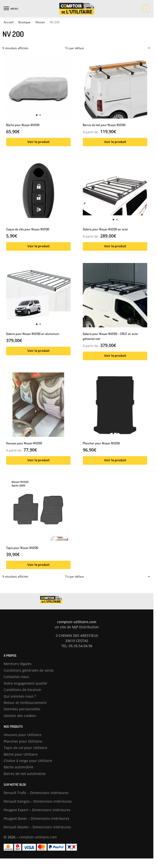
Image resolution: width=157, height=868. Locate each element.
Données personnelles (22, 709)
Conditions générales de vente (29, 670)
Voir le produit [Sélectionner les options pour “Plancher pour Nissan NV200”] (115, 460)
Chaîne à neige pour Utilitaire (28, 761)
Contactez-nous (16, 677)
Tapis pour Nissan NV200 (22, 548)
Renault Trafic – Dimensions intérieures (36, 793)
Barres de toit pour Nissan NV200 (104, 125)
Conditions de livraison (23, 690)
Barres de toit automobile (25, 774)
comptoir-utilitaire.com (38, 837)
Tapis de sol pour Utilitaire (25, 748)
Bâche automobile (18, 767)
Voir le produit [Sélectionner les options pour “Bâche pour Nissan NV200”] (38, 142)
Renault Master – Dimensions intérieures (37, 827)
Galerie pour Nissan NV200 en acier (105, 229)
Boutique (24, 22)
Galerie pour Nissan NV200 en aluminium (33, 334)
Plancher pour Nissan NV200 (101, 443)
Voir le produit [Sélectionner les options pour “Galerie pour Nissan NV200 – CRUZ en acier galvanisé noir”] (115, 356)
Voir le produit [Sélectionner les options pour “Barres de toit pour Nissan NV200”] (115, 142)
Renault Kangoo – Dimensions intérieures (38, 801)
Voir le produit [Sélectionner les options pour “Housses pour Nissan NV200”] (38, 460)
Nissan (40, 22)
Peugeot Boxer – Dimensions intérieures (36, 818)
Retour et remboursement (25, 703)
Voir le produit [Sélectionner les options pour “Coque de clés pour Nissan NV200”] (38, 246)
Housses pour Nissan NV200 (24, 443)
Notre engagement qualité (25, 683)
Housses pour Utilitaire (23, 735)
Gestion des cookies (20, 716)
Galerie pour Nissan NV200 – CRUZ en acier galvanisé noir (110, 336)
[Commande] (108, 48)
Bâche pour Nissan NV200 (23, 125)
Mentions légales (18, 664)
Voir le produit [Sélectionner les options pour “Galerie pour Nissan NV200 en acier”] (115, 246)
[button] (146, 9)
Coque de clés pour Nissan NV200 (28, 229)
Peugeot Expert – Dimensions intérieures (37, 810)
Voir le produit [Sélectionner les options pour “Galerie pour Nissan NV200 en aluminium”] (38, 351)
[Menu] (11, 9)
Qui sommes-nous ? (20, 696)
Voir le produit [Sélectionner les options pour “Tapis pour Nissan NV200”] (38, 565)
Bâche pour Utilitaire (21, 754)
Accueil (9, 22)
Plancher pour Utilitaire (23, 741)
